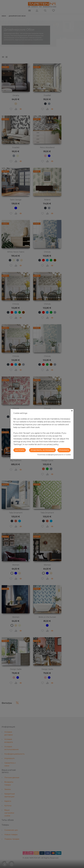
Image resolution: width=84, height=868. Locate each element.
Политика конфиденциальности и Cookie (54, 455)
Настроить (20, 450)
